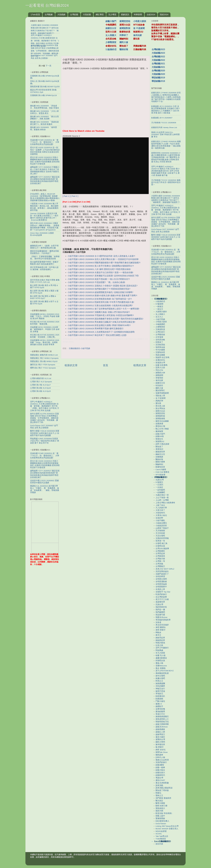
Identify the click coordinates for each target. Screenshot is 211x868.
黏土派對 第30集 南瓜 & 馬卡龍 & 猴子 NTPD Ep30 (44, 286)
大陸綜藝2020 (158, 74)
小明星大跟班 (140, 21)
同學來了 (124, 35)
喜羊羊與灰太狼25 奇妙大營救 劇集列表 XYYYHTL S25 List (45, 281)
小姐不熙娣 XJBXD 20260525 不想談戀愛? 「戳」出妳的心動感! (96, 282)
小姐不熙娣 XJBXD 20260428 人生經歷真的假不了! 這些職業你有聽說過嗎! (101, 332)
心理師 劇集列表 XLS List (41, 378)
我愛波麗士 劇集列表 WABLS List (44, 355)
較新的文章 (71, 365)
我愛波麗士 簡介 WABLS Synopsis (44, 358)
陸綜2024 (164, 14)
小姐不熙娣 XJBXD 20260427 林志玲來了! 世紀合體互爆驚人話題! (97, 335)
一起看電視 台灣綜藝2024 (47, 5)
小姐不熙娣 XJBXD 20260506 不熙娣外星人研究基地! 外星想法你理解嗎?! (101, 315)
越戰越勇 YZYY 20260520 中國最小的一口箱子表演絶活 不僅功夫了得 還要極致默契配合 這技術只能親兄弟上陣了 (45, 170)
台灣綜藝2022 (158, 57)
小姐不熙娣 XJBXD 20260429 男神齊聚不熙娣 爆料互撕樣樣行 (95, 329)
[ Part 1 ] (66, 196)
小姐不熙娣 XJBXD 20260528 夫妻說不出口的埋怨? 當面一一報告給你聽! (100, 272)
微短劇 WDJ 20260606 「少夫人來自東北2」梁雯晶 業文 (44, 112)
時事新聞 (138, 14)
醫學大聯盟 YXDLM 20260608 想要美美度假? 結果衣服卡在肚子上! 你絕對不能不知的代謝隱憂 (45, 433)
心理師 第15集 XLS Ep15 (40, 391)
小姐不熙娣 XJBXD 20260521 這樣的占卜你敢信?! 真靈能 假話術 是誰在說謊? (102, 286)
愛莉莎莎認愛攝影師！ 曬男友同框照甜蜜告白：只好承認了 (45, 252)
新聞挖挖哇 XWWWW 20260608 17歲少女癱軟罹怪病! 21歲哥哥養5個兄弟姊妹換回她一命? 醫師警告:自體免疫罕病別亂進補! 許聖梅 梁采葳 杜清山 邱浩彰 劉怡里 (166, 157)
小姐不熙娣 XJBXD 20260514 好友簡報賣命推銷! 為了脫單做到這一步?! (100, 299)
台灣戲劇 (49, 14)
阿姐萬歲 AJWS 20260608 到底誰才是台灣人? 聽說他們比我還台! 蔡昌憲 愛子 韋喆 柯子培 (45, 441)
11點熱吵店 (111, 49)
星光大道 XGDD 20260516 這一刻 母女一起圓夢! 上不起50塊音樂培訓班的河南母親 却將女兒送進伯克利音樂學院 (45, 151)
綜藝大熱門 (111, 21)
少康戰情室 (111, 42)
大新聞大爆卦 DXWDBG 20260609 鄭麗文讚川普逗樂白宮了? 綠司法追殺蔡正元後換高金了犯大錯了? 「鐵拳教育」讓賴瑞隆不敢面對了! (166, 199)
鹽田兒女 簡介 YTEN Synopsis (43, 365)
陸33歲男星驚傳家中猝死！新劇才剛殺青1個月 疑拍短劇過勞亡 (44, 263)
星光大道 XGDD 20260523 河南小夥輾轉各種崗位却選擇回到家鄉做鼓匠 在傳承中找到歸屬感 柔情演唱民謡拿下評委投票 (45, 161)
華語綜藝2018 (158, 81)
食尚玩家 (138, 35)
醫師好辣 (124, 49)
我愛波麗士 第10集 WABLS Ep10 (44, 361)
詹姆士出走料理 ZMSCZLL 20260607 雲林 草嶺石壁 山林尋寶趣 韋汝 (165, 134)
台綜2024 (151, 14)
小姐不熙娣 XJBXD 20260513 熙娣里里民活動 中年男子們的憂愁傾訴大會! (101, 302)
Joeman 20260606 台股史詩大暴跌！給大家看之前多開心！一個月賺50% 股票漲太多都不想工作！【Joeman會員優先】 (44, 217)
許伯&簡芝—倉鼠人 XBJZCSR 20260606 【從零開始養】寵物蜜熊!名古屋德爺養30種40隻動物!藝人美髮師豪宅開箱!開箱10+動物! (45, 197)
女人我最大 (111, 35)
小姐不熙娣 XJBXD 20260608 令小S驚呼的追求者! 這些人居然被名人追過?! (101, 256)
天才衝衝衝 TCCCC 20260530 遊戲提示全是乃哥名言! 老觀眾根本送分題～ (166, 182)
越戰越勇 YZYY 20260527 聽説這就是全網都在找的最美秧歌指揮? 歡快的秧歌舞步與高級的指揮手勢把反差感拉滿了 (45, 180)
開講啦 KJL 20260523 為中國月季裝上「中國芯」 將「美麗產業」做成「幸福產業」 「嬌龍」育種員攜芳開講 (45, 489)
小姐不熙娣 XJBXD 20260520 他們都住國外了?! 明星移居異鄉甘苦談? (99, 289)
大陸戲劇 (61, 14)
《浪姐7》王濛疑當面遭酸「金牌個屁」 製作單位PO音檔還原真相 (45, 258)
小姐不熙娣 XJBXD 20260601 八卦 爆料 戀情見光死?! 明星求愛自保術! (99, 269)
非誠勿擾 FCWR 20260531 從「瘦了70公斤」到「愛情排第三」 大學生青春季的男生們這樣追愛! (45, 142)
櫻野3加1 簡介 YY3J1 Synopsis (43, 368)
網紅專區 (100, 14)
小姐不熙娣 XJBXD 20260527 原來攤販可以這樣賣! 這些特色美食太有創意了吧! (103, 276)
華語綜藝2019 (158, 78)
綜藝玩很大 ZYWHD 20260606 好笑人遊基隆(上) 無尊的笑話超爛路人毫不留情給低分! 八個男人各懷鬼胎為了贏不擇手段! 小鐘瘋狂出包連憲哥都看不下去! (166, 97)
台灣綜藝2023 (158, 49)
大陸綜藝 (87, 14)
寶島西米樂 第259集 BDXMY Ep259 (45, 87)
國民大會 (124, 42)
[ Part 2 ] (74, 196)
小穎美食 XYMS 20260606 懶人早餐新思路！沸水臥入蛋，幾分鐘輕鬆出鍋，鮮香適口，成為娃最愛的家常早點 (44, 207)
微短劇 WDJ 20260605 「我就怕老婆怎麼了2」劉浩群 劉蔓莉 (44, 123)
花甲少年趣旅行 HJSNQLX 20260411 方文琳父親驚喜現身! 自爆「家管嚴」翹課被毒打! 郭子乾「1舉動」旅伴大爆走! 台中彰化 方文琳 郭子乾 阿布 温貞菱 (45, 406)
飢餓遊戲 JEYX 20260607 (162, 118)
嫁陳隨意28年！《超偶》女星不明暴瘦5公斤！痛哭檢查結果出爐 (44, 247)
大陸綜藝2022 (158, 60)
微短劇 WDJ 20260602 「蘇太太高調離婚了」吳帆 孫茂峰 (44, 118)
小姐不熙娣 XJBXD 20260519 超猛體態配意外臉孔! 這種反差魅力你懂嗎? (100, 292)
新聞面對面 (125, 28)
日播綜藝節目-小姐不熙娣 (79, 348)
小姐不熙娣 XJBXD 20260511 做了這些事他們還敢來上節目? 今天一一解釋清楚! (103, 309)
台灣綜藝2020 (158, 71)
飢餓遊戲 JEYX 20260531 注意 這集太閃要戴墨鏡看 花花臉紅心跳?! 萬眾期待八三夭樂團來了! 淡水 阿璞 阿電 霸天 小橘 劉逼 (165, 110)
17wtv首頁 (35, 14)
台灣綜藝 (74, 14)
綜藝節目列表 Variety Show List (164, 127)
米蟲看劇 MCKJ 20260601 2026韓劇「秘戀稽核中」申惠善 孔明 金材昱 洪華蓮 (45, 329)
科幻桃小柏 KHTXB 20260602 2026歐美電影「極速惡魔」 (45, 323)
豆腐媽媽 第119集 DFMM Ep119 (43, 95)
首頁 (105, 365)
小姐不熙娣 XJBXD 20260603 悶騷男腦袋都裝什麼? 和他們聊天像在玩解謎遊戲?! (104, 263)
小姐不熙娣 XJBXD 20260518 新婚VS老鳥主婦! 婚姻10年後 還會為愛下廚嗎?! (102, 296)
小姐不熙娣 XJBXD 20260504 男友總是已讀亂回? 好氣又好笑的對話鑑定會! (101, 322)
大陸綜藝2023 (158, 53)
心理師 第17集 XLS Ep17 (40, 385)
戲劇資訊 (125, 14)
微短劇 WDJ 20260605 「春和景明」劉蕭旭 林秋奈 (44, 128)
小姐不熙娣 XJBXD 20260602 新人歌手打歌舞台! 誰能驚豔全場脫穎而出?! (101, 266)
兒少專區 (112, 14)
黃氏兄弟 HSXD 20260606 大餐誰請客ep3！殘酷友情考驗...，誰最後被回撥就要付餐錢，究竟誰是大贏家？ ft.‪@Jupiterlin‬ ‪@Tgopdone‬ (45, 227)
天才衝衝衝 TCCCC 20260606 (164, 123)
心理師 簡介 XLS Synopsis (41, 382)
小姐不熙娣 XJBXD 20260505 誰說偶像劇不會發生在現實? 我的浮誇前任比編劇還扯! (105, 319)
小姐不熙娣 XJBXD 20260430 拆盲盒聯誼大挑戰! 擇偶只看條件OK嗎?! (99, 325)
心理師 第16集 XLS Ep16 (40, 388)
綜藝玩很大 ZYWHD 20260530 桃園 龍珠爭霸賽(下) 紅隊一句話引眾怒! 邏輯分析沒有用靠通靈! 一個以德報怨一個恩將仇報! (166, 145)
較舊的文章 (140, 365)
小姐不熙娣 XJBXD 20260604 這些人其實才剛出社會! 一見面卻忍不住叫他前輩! (103, 259)
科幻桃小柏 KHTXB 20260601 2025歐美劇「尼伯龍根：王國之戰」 (45, 336)
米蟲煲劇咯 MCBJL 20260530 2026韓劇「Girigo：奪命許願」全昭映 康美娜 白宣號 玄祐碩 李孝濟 (45, 342)
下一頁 (48, 66)
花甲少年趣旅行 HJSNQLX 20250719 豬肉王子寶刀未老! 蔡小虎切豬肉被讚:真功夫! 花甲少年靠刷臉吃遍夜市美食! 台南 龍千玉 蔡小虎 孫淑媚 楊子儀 (165, 171)
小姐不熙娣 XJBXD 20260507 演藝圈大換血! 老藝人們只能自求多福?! (99, 312)
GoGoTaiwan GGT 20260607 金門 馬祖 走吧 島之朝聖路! (44, 427)
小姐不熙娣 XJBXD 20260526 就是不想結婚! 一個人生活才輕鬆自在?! (99, 279)
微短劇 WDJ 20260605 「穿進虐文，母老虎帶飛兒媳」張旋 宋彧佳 (45, 107)
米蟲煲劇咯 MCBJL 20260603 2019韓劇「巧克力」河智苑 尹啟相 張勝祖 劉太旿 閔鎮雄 (45, 316)
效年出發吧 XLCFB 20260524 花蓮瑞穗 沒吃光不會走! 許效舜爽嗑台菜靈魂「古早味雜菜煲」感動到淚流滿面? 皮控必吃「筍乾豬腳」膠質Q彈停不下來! (44, 418)
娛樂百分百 (111, 28)
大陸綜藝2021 (158, 67)
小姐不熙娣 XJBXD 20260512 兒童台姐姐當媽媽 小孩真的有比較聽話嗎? (100, 306)
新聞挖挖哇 (125, 21)
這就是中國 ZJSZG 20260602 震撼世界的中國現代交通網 (44, 482)
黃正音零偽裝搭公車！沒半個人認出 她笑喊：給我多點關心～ (44, 268)
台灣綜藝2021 (158, 64)
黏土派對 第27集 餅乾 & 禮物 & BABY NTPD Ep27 (43, 297)
